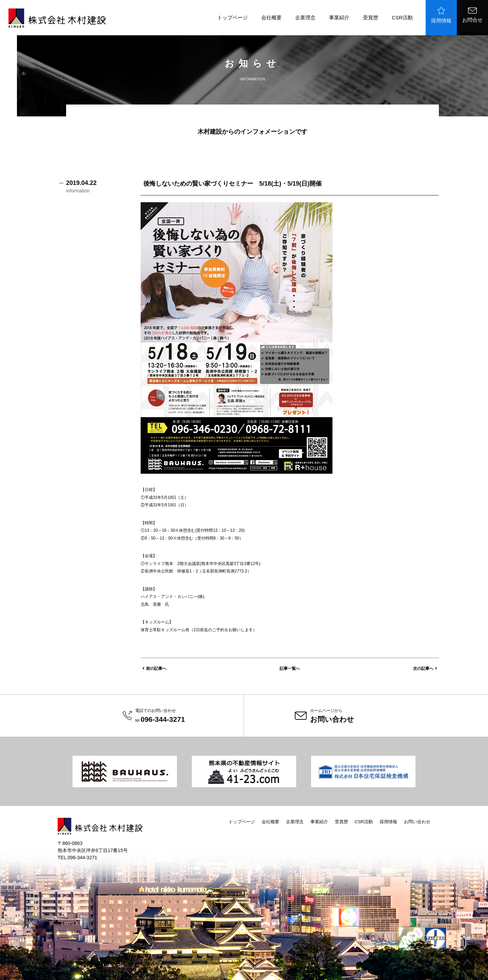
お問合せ (472, 15)
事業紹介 (339, 17)
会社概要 (271, 17)
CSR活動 (402, 17)
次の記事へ (425, 668)
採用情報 (441, 15)
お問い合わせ (417, 822)
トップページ (232, 17)
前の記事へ (154, 668)
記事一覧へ (290, 668)
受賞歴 (371, 17)
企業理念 (305, 17)
